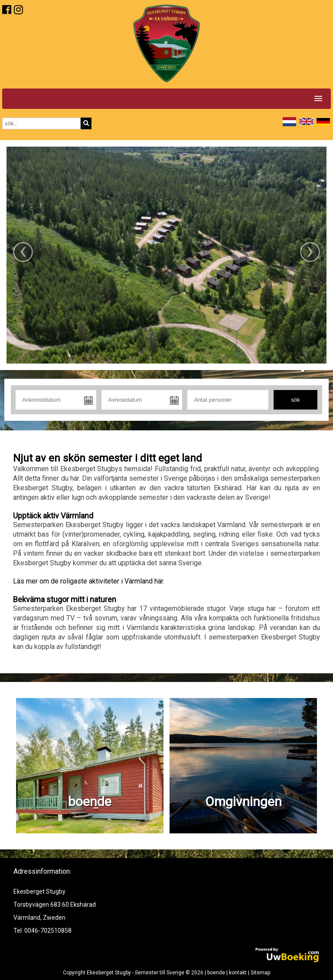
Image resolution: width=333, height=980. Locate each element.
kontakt (238, 973)
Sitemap (260, 973)
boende (216, 973)
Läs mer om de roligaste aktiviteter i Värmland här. (89, 581)
